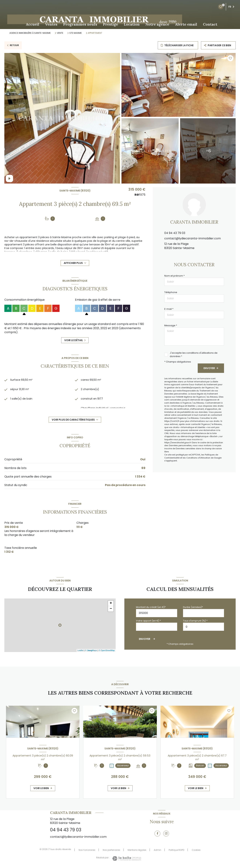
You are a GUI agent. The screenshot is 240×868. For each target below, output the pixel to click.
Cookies (196, 850)
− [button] (111, 609)
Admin (157, 850)
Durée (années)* (193, 607)
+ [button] (111, 603)
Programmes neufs (80, 24)
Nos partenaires (111, 850)
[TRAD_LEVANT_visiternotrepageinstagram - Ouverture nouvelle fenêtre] (166, 834)
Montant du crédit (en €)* (151, 607)
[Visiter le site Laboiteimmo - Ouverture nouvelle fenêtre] (127, 858)
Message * (171, 325)
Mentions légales (137, 850)
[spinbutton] (204, 627)
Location (132, 24)
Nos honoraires (87, 850)
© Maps (91, 650)
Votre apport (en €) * (148, 621)
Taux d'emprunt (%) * (195, 621)
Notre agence (157, 24)
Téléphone (171, 292)
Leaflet (81, 650)
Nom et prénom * (174, 276)
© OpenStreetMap (107, 650)
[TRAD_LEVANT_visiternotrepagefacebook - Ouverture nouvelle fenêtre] (157, 834)
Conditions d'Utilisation (198, 458)
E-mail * (169, 309)
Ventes (51, 24)
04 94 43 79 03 (175, 233)
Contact (210, 24)
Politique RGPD (176, 850)
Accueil (32, 24)
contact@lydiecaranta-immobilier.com (193, 238)
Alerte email (186, 24)
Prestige (110, 24)
